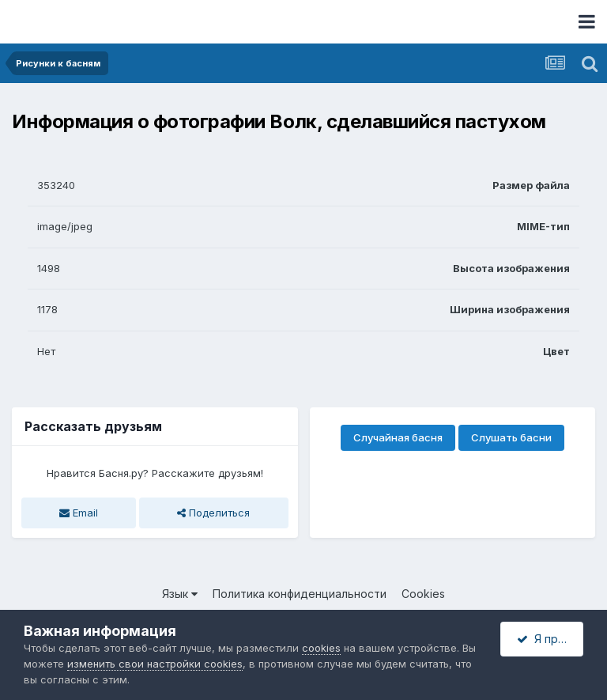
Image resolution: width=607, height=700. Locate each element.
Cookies (423, 594)
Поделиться (213, 513)
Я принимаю (550, 639)
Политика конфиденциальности (300, 594)
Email (79, 513)
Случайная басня (398, 437)
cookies (321, 648)
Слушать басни (511, 437)
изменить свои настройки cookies (155, 664)
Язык (180, 594)
